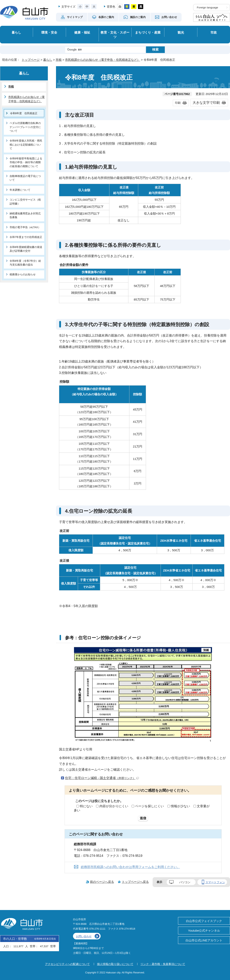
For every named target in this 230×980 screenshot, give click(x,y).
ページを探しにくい (149, 806)
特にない (86, 806)
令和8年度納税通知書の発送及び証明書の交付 (26, 249)
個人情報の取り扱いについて (115, 964)
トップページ (31, 60)
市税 (59, 60)
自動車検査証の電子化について (25, 178)
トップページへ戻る (135, 882)
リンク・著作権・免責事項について (163, 964)
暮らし (16, 32)
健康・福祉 (82, 32)
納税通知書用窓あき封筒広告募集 (25, 215)
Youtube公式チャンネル (204, 931)
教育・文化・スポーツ (115, 35)
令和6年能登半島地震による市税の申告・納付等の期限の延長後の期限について (26, 162)
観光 (181, 32)
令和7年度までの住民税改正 (26, 237)
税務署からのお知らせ (23, 274)
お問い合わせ (84, 936)
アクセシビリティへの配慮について (67, 964)
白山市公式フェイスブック (204, 921)
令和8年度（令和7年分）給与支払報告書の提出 (25, 263)
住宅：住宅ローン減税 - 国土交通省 (102, 778)
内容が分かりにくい (114, 806)
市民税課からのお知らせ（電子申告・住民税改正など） (102, 60)
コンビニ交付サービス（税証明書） (25, 202)
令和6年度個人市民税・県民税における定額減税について (26, 145)
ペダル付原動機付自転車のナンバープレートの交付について (25, 127)
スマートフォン (215, 882)
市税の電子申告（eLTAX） (25, 227)
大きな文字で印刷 (206, 103)
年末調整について (20, 190)
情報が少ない (180, 806)
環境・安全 (49, 32)
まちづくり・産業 (148, 32)
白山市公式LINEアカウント (204, 940)
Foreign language (207, 7)
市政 (214, 32)
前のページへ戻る (102, 882)
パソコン (185, 882)
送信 (143, 818)
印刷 (178, 103)
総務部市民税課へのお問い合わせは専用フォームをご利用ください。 (130, 867)
